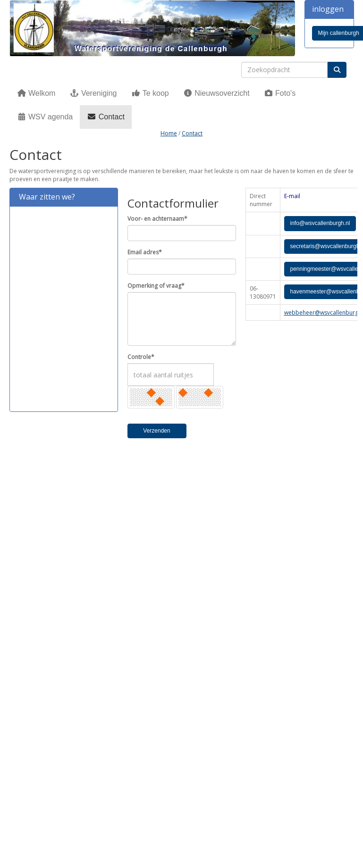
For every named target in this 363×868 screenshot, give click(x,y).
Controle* (141, 357)
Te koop (150, 93)
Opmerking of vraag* (156, 286)
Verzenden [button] (156, 431)
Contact (106, 117)
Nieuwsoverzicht (216, 93)
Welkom (36, 93)
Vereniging (93, 93)
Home (169, 133)
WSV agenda (45, 117)
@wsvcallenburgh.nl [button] (320, 223)
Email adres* (145, 252)
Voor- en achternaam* (157, 219)
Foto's (280, 93)
